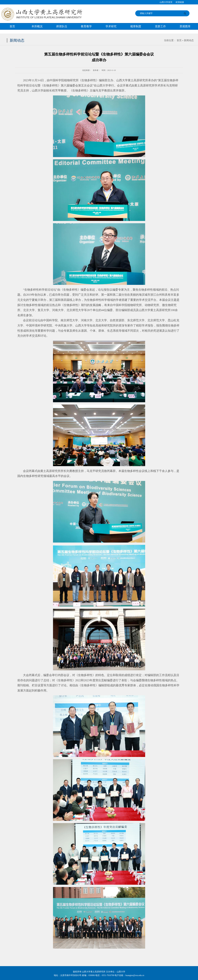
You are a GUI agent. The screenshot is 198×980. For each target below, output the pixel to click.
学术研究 (111, 26)
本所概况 (37, 26)
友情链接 (180, 2)
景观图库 (185, 26)
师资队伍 (62, 26)
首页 (12, 26)
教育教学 (86, 26)
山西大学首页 (166, 2)
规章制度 (136, 26)
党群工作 (160, 26)
